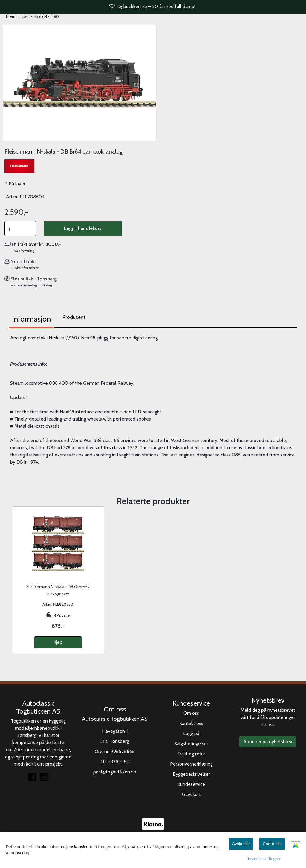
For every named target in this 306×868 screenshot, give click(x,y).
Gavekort (191, 794)
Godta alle (272, 844)
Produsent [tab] (74, 317)
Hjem (11, 17)
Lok (23, 17)
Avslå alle (241, 844)
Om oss (191, 713)
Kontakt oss (191, 723)
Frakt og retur (191, 754)
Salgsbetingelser (191, 744)
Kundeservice (191, 784)
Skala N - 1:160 (45, 17)
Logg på (191, 733)
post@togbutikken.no (115, 772)
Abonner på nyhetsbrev (268, 742)
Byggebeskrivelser (191, 774)
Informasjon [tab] (31, 319)
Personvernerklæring (191, 764)
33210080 (119, 762)
